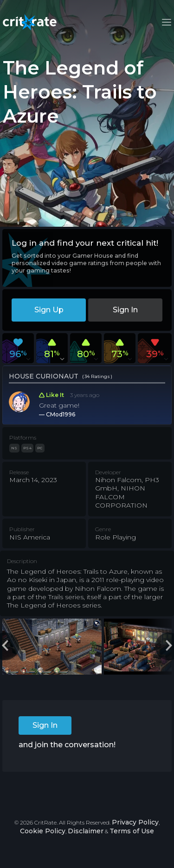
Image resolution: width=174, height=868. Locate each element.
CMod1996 (61, 414)
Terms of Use (132, 831)
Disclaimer (86, 831)
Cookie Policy (43, 831)
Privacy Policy (135, 822)
